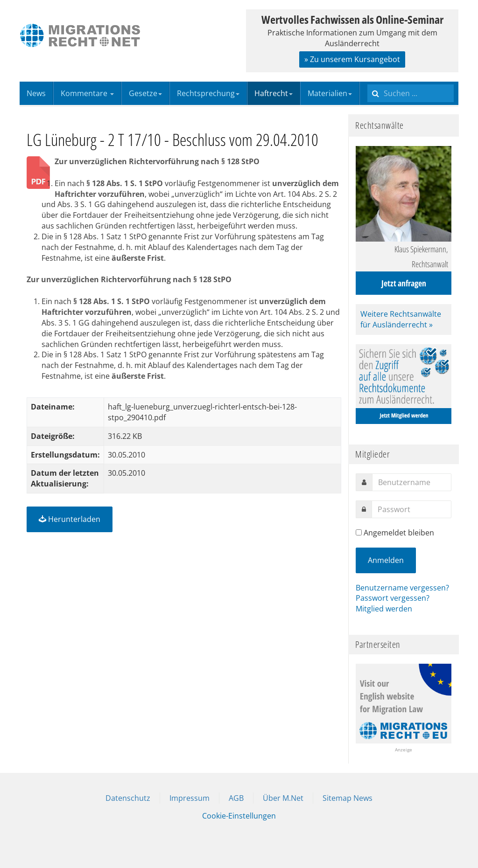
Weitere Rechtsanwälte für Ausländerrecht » (401, 319)
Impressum (190, 798)
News (36, 93)
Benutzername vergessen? (402, 588)
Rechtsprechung (208, 93)
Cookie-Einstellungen (239, 816)
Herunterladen (70, 519)
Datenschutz (128, 798)
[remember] (359, 532)
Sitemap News (348, 798)
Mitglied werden (384, 609)
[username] (412, 482)
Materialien (330, 93)
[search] (411, 93)
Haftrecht (274, 93)
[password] (411, 509)
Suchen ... (368, 82)
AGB (236, 798)
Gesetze (145, 93)
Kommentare (87, 93)
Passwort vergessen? (393, 598)
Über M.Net (283, 798)
